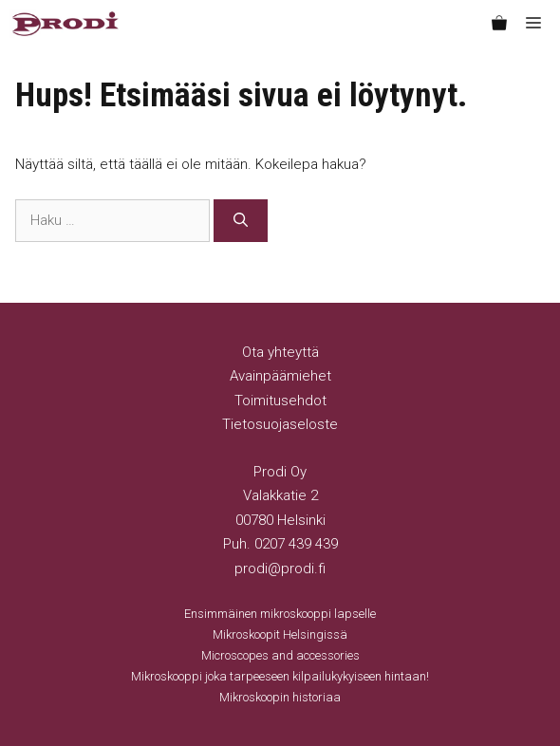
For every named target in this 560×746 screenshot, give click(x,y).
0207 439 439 (296, 544)
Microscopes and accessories (280, 655)
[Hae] (241, 221)
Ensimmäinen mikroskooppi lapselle (280, 614)
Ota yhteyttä (280, 352)
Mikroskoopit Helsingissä (280, 634)
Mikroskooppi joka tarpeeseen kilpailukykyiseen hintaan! (280, 676)
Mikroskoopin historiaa (280, 697)
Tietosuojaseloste (280, 424)
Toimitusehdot (280, 401)
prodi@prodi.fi (280, 569)
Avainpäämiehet (280, 376)
